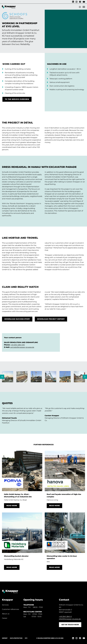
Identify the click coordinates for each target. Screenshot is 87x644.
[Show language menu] (80, 7)
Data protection (16, 638)
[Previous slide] (2, 377)
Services (5, 605)
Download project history (51, 319)
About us (6, 614)
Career (5, 618)
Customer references (10, 609)
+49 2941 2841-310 (18, 345)
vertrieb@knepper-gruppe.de (22, 347)
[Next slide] (85, 377)
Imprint (5, 638)
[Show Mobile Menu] (84, 7)
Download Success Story (17, 319)
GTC (26, 638)
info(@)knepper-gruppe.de (70, 619)
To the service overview (17, 99)
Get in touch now (70, 625)
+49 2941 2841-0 (65, 617)
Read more (12, 506)
